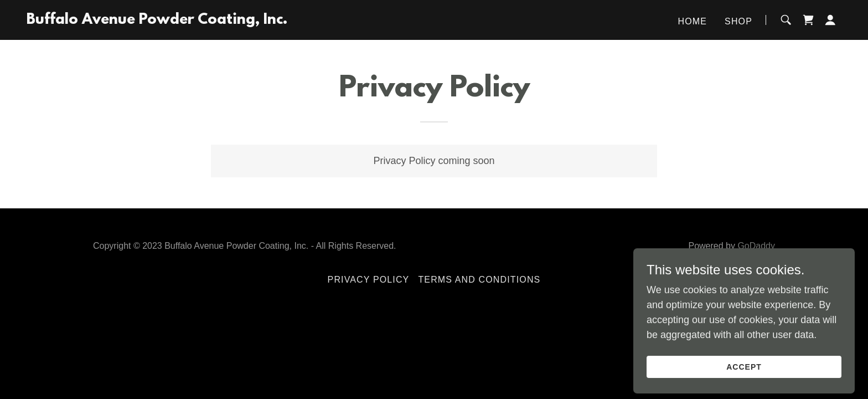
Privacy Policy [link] (369, 280)
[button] (830, 20)
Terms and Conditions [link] (479, 280)
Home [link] (693, 21)
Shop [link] (738, 21)
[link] (157, 21)
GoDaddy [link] (756, 246)
